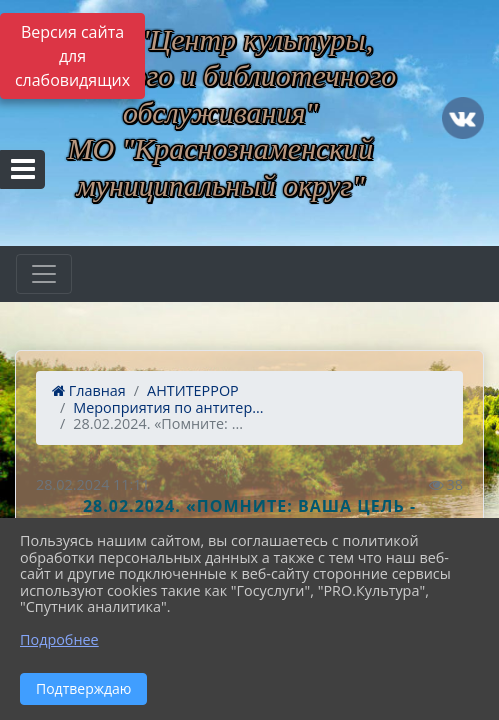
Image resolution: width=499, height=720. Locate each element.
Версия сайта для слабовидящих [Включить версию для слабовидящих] (72, 56)
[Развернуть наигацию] (44, 274)
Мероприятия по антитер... (168, 407)
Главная (89, 390)
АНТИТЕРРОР (193, 390)
